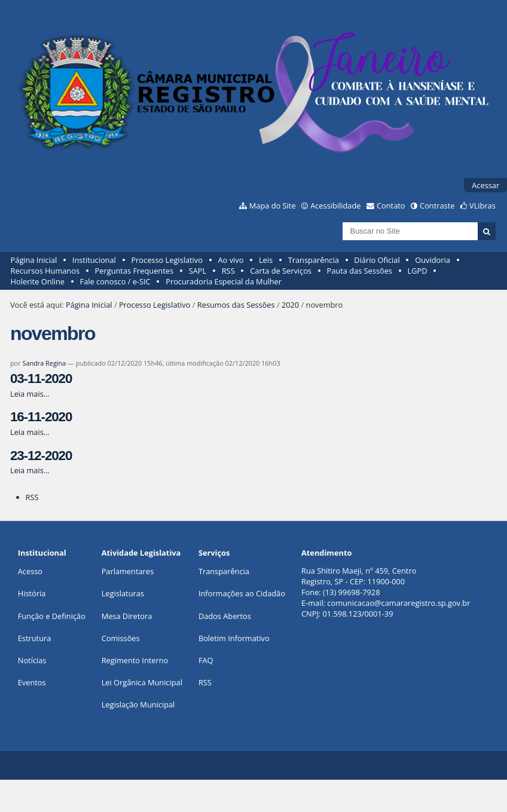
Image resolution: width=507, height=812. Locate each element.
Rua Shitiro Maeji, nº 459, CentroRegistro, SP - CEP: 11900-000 (359, 576)
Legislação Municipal (138, 704)
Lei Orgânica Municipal (142, 682)
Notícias (32, 660)
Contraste (437, 206)
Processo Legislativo (167, 260)
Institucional (94, 260)
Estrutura (35, 638)
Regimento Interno (135, 660)
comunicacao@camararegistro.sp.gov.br (398, 603)
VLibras (482, 206)
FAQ (206, 660)
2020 (290, 305)
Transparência (314, 260)
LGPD (418, 271)
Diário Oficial (377, 260)
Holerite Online (38, 281)
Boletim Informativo (234, 638)
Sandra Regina (44, 363)
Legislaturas (123, 593)
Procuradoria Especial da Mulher (224, 281)
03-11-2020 (41, 379)
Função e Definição (52, 616)
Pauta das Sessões (360, 271)
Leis (266, 260)
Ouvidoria (433, 260)
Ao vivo (231, 260)
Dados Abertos (225, 616)
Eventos (32, 682)
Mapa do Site (273, 206)
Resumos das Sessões (236, 305)
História (32, 593)
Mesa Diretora (127, 616)
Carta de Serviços (281, 271)
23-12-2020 (41, 456)
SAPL (198, 271)
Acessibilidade (335, 206)
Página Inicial (34, 260)
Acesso (30, 571)
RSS (228, 271)
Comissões (121, 638)
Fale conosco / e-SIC (115, 281)
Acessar (485, 185)
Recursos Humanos (45, 271)
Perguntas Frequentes (134, 271)
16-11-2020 (41, 417)
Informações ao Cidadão (242, 593)
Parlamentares (128, 571)
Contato (391, 206)
